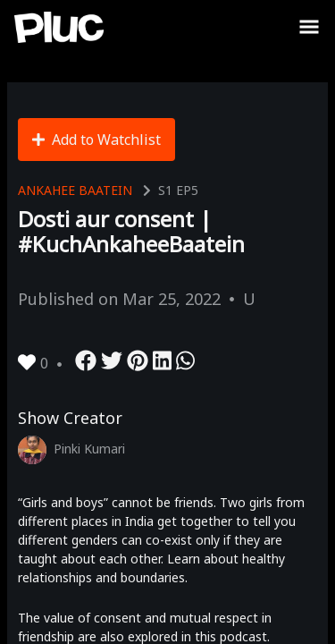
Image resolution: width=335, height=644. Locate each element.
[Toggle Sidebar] (309, 27)
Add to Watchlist (96, 140)
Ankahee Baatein (75, 190)
